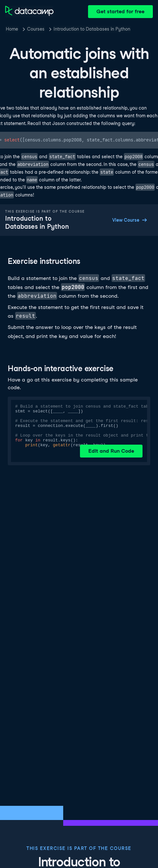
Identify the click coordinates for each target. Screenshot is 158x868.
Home (12, 29)
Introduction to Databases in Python (92, 29)
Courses (36, 29)
